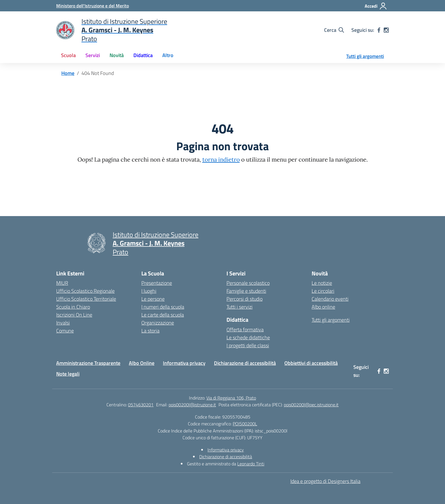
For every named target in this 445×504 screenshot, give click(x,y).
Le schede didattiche (248, 337)
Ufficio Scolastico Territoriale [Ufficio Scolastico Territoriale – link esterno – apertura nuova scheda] (86, 299)
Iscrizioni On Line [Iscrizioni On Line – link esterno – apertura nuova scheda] (74, 315)
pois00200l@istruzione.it (192, 405)
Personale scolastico (248, 283)
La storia (150, 331)
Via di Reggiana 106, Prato (231, 398)
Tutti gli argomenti (365, 56)
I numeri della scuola (163, 307)
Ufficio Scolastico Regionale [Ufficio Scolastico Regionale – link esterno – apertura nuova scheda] (85, 291)
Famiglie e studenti (246, 291)
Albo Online (142, 363)
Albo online (323, 307)
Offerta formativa (245, 330)
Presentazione (157, 283)
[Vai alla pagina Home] (68, 73)
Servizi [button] (93, 55)
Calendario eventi (330, 299)
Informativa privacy (184, 363)
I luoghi (149, 291)
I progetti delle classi (248, 345)
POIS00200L (245, 424)
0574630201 (141, 405)
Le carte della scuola (163, 315)
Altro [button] (168, 55)
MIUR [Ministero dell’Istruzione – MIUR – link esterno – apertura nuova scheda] (62, 283)
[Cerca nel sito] (334, 30)
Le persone (153, 299)
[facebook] (379, 30)
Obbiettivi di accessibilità (311, 363)
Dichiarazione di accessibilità (245, 363)
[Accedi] (376, 6)
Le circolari (323, 291)
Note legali (68, 374)
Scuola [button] (68, 55)
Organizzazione (158, 323)
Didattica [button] (143, 55)
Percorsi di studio (244, 299)
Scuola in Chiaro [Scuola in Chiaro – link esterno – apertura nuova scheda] (73, 307)
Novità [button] (117, 55)
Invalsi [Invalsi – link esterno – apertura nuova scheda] (63, 323)
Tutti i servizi (240, 307)
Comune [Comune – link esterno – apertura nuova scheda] (65, 331)
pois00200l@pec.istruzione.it (311, 405)
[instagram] (386, 30)
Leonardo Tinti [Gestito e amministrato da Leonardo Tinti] (251, 464)
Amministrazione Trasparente (88, 363)
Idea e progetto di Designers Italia (325, 481)
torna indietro (221, 160)
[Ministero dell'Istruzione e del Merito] (93, 6)
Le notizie (322, 283)
